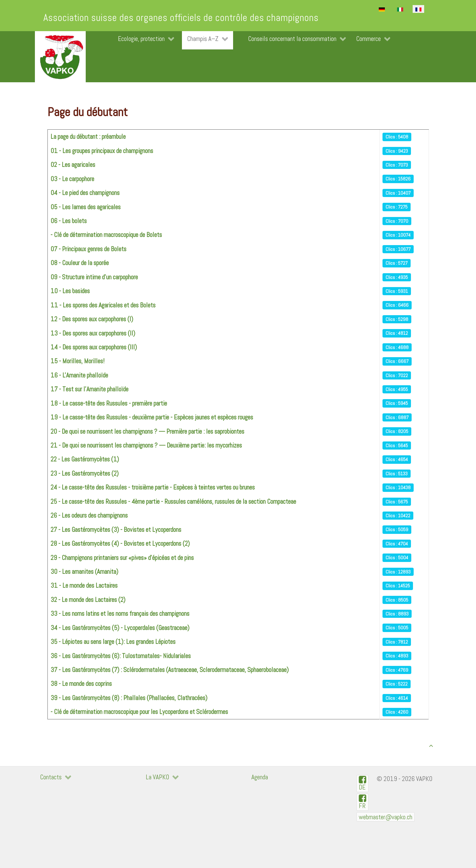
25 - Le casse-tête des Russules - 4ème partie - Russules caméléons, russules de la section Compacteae (173, 502)
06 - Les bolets (69, 221)
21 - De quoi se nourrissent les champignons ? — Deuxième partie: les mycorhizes (146, 445)
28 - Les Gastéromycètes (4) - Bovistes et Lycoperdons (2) (120, 544)
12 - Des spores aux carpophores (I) (92, 319)
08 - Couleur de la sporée (80, 263)
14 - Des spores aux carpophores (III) (94, 347)
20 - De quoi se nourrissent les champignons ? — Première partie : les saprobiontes (147, 431)
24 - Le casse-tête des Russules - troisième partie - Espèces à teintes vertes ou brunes (153, 487)
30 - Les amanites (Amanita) (84, 572)
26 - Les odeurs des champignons (89, 515)
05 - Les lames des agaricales (86, 207)
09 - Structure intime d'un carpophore (94, 277)
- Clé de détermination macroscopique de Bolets (106, 235)
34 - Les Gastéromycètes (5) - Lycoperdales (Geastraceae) (120, 628)
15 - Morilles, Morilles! (77, 361)
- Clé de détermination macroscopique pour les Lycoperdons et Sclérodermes (139, 712)
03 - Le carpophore (72, 179)
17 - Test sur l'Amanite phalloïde (89, 389)
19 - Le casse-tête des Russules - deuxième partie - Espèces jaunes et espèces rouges (152, 417)
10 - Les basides (70, 291)
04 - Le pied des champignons (85, 193)
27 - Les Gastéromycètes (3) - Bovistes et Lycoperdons (116, 530)
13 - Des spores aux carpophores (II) (93, 333)
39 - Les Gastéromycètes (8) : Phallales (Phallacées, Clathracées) (129, 698)
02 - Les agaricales (73, 165)
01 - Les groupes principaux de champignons (102, 151)
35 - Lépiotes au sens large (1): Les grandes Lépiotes (113, 642)
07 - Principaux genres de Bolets (88, 249)
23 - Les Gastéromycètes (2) (85, 473)
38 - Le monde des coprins (81, 684)
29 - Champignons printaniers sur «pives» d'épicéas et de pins (122, 558)
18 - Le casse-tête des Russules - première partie (109, 403)
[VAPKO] (60, 57)
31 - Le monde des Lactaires (84, 585)
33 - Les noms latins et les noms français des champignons (120, 614)
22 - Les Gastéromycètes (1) (85, 459)
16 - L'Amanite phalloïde (79, 375)
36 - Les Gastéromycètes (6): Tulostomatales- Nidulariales (121, 656)
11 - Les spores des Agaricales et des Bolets (103, 305)
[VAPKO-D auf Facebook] (363, 784)
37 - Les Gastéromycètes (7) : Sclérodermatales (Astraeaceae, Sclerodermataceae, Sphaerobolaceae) (170, 670)
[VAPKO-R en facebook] (363, 802)
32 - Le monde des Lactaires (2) (88, 600)
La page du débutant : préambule (88, 137)
